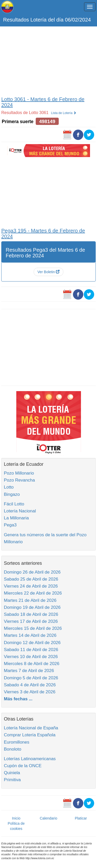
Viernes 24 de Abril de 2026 (31, 586)
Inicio (16, 818)
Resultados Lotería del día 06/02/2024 (47, 20)
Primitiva (12, 780)
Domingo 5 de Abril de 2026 (31, 678)
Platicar (81, 818)
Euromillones (17, 742)
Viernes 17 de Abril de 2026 (31, 621)
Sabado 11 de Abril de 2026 (31, 650)
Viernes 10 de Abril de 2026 (31, 657)
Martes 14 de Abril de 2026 (30, 635)
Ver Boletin (49, 272)
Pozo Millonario (19, 473)
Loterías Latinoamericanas (30, 759)
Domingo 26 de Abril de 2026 (32, 572)
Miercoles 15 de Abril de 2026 (33, 628)
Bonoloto (13, 749)
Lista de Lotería (64, 113)
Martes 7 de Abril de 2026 (29, 671)
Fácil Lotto (14, 504)
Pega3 (10, 525)
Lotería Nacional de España (31, 728)
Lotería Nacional (20, 511)
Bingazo (12, 494)
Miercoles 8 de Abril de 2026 (32, 664)
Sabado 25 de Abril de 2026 (31, 579)
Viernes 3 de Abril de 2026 (30, 692)
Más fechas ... (18, 699)
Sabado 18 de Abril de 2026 (31, 614)
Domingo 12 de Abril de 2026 (32, 643)
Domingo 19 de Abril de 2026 (32, 607)
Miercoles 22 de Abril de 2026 (33, 593)
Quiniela (12, 773)
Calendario (49, 818)
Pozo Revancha (19, 480)
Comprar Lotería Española (30, 735)
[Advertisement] (48, 60)
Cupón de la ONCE (23, 766)
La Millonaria (16, 518)
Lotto (9, 487)
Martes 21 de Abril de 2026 (30, 600)
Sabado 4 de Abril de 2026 (30, 685)
